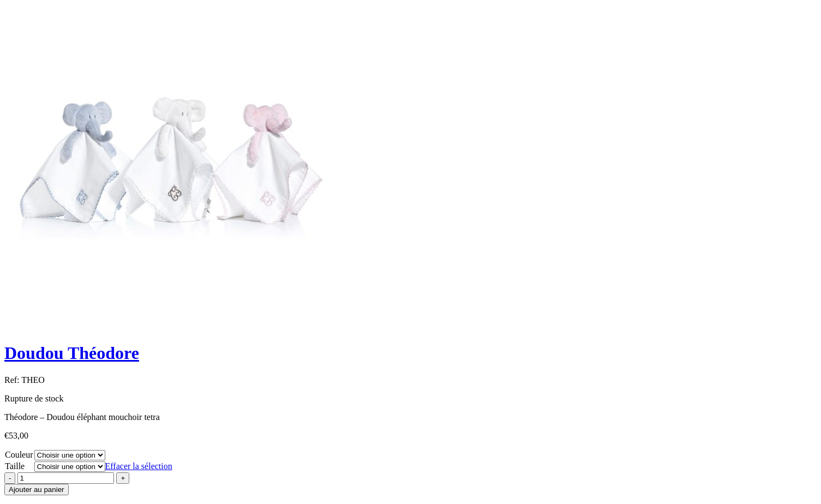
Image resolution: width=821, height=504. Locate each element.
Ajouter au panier (37, 490)
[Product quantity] (66, 478)
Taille (15, 466)
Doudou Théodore (72, 353)
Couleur (19, 455)
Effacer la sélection (139, 466)
